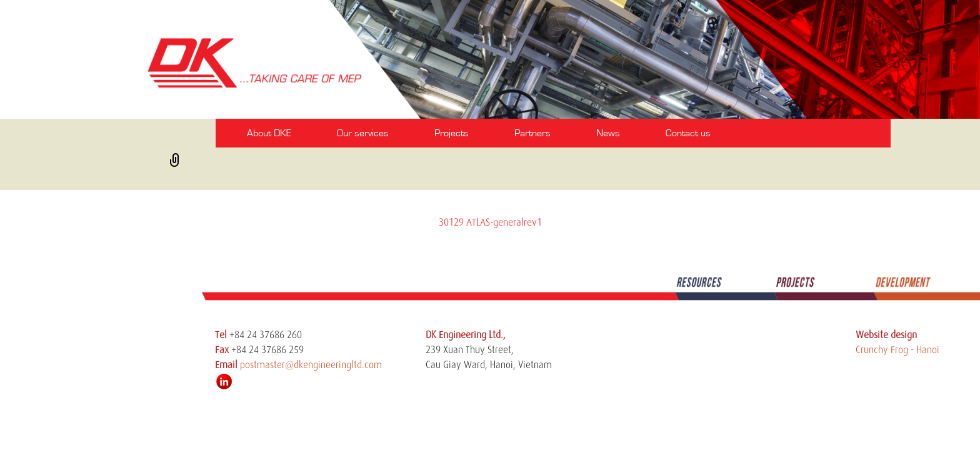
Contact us (688, 133)
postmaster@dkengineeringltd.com (311, 365)
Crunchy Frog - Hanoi (897, 350)
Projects (452, 133)
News (608, 133)
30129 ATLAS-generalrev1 (490, 222)
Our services (363, 133)
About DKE (269, 133)
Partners (532, 133)
